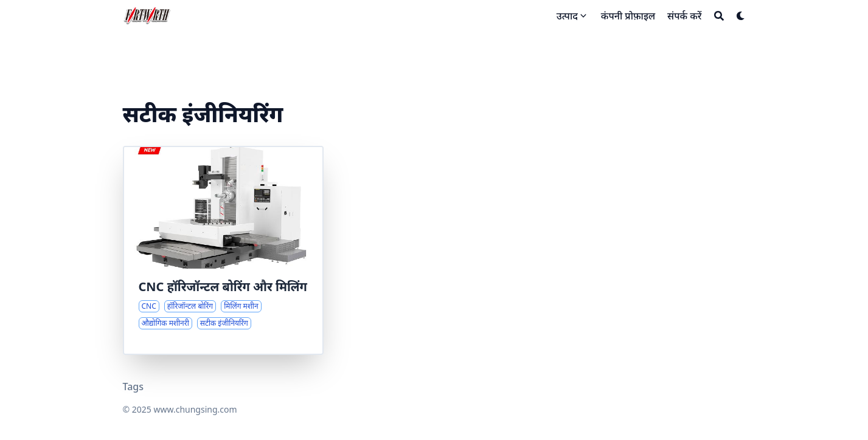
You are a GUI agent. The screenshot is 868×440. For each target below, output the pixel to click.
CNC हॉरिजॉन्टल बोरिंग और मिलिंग (223, 287)
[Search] (719, 16)
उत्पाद (567, 16)
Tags (134, 387)
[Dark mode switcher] (741, 16)
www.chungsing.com (195, 409)
